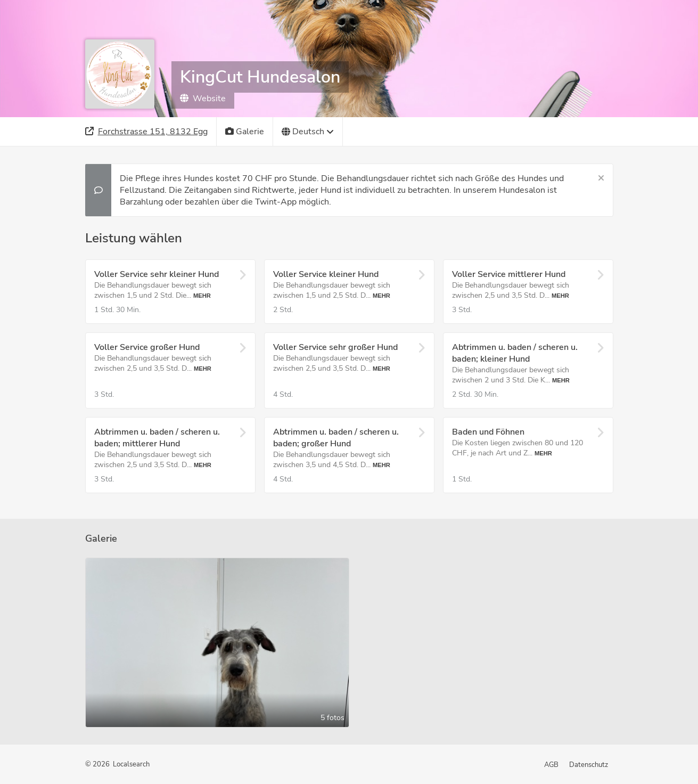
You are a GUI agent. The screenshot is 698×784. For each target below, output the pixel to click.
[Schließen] (601, 178)
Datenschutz (589, 765)
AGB (551, 765)
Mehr (202, 296)
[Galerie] (245, 132)
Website (203, 99)
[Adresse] (147, 132)
